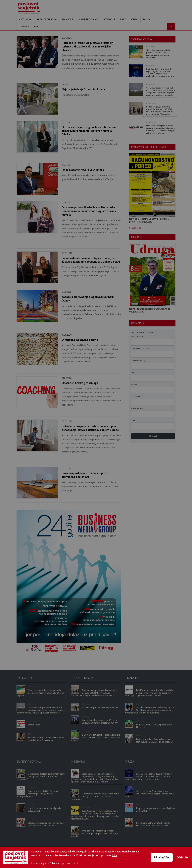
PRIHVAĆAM (162, 857)
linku (114, 855)
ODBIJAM (183, 857)
